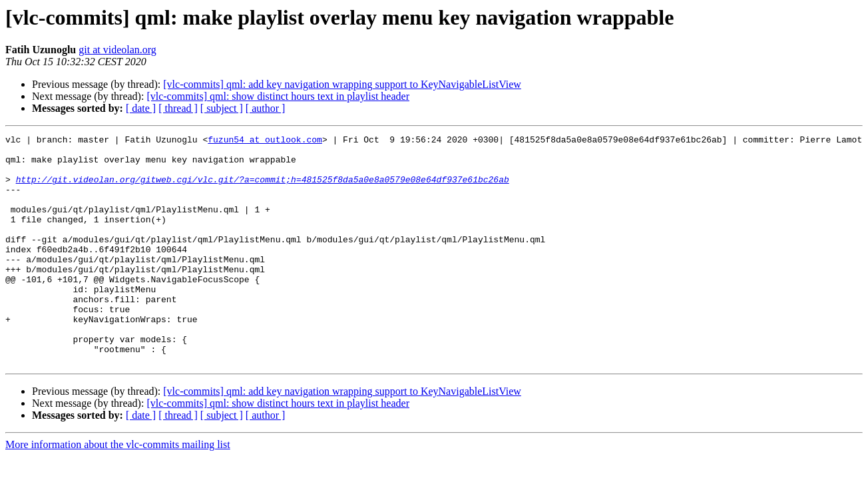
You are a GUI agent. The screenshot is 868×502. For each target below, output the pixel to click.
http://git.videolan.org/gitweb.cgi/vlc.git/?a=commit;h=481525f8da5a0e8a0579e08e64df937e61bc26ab (263, 189)
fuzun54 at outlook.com (265, 141)
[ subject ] (222, 108)
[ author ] (266, 108)
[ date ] (141, 108)
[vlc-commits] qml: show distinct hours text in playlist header (278, 96)
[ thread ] (178, 108)
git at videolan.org (117, 50)
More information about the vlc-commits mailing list (118, 490)
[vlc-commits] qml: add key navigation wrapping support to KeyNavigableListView (342, 84)
